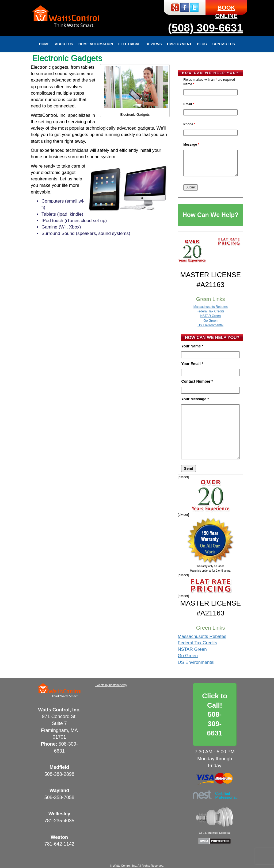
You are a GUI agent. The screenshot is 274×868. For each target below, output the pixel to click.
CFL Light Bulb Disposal (215, 833)
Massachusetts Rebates (211, 307)
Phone (189, 124)
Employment (179, 44)
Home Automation (96, 44)
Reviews (154, 44)
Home (44, 44)
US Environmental (210, 325)
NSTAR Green (210, 316)
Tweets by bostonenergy (111, 685)
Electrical (129, 44)
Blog (202, 44)
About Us (64, 44)
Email (189, 104)
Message (191, 145)
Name (189, 84)
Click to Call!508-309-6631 (215, 714)
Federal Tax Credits (211, 311)
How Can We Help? (210, 215)
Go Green (210, 321)
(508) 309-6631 (205, 28)
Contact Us (224, 44)
